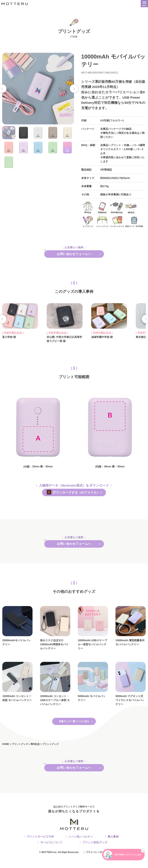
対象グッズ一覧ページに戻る (74, 730)
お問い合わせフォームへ (74, 255)
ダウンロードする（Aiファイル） (77, 496)
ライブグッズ (88, 222)
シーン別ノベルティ (81, 848)
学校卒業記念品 (117, 208)
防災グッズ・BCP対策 (134, 222)
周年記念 (88, 208)
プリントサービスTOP (40, 848)
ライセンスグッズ (117, 222)
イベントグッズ (102, 222)
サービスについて (51, 854)
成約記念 (131, 208)
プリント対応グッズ (95, 854)
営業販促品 (102, 208)
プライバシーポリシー (97, 864)
